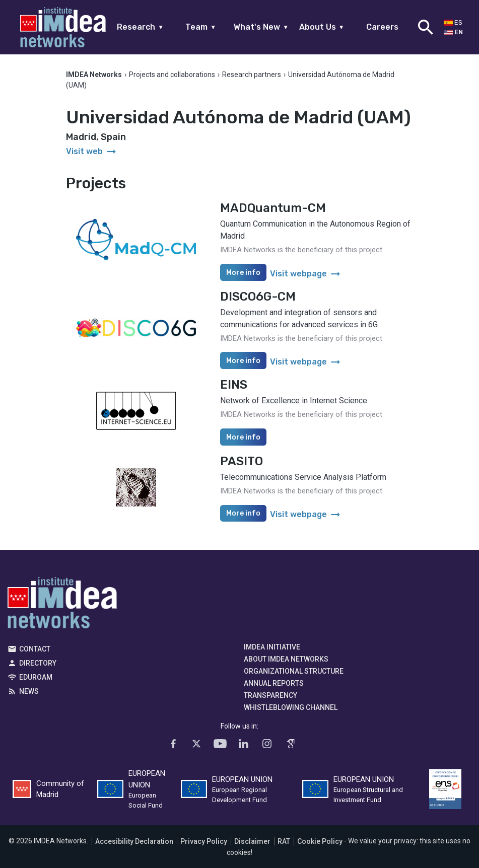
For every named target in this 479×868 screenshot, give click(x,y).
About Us (322, 27)
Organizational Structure (294, 671)
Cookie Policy (320, 841)
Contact (35, 649)
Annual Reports (274, 683)
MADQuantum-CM (273, 208)
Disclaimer (252, 841)
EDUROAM (36, 677)
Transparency (270, 695)
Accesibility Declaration (134, 841)
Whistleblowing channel (291, 707)
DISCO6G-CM (258, 297)
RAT (284, 841)
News (29, 691)
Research (140, 27)
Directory (38, 663)
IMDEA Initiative (272, 647)
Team (201, 27)
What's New (261, 27)
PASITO (242, 461)
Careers (382, 27)
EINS (234, 385)
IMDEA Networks (62, 605)
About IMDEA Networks (286, 659)
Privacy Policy (204, 841)
